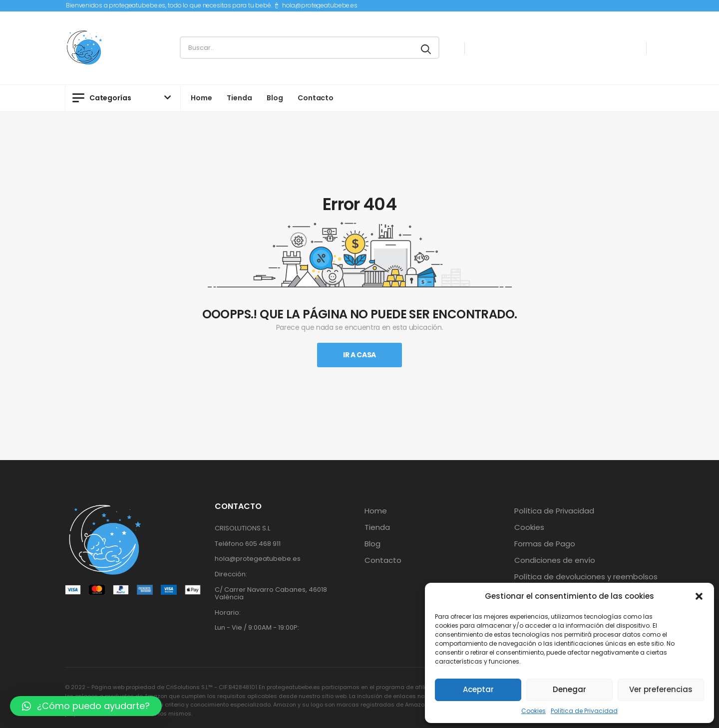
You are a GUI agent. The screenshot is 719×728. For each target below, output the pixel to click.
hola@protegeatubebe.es (320, 5)
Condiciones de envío (555, 560)
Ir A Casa (359, 355)
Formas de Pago (545, 544)
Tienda (239, 98)
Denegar (569, 689)
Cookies (534, 711)
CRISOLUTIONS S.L (242, 528)
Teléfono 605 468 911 (248, 544)
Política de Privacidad (584, 711)
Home (201, 98)
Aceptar (478, 689)
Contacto (316, 98)
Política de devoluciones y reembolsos (586, 577)
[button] (699, 596)
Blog (275, 98)
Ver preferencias (661, 689)
